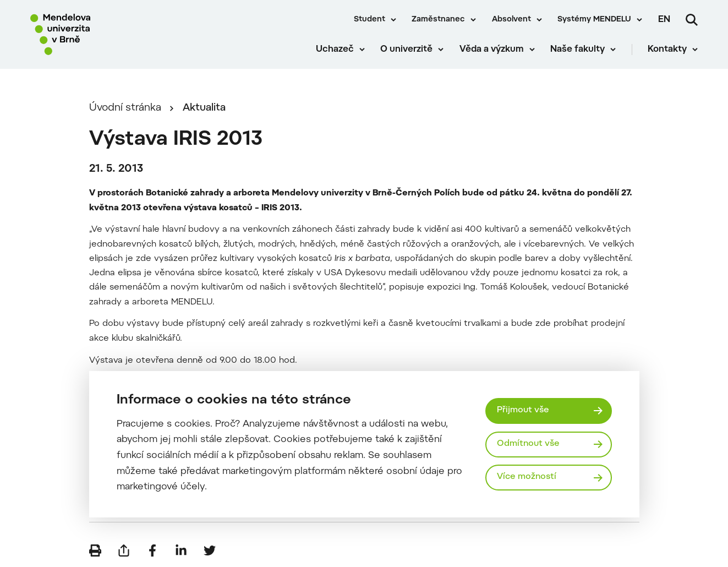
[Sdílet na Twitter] (210, 550)
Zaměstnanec (438, 20)
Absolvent (511, 20)
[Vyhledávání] (692, 20)
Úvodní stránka (125, 108)
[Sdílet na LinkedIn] (181, 550)
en (664, 20)
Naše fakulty (578, 50)
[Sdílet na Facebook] (152, 550)
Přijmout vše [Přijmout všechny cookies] (523, 410)
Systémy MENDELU (594, 20)
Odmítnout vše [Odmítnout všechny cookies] (528, 444)
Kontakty (667, 50)
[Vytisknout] (95, 550)
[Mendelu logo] (94, 34)
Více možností (527, 477)
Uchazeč (335, 50)
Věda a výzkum (492, 50)
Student (370, 20)
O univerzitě (406, 50)
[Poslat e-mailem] (124, 550)
